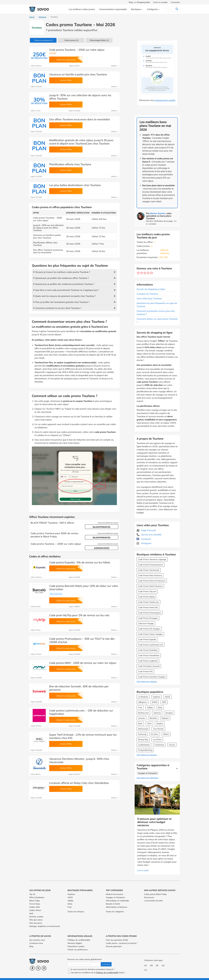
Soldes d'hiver (35, 910)
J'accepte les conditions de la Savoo (97, 973)
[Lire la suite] (176, 768)
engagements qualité (165, 100)
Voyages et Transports (148, 773)
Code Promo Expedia (147, 639)
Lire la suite (143, 870)
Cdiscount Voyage (146, 623)
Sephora (156, 697)
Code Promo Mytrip (146, 597)
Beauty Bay (143, 739)
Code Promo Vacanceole (149, 570)
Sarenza (157, 713)
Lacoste (141, 718)
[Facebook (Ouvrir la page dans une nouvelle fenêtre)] (32, 968)
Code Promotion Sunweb (149, 666)
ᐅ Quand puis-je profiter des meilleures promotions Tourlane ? (64, 284)
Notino (166, 734)
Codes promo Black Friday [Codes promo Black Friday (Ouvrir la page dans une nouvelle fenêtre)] (155, 894)
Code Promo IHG (145, 671)
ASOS (167, 697)
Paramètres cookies (76, 946)
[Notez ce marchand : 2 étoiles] (142, 273)
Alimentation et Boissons (116, 907)
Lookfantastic (144, 745)
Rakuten (165, 718)
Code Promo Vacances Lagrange (152, 559)
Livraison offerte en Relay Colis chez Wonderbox (79, 783)
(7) (43, 40)
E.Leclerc (155, 734)
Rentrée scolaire (36, 917)
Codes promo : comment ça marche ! (121, 943)
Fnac (140, 707)
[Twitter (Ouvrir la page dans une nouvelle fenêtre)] (38, 968)
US (145, 965)
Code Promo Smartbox (148, 650)
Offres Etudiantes (37, 897)
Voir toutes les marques (147, 681)
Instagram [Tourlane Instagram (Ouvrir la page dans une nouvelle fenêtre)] (144, 543)
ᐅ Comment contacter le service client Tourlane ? (57, 308)
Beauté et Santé (113, 904)
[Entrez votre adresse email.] (84, 964)
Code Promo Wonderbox (149, 655)
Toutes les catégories (115, 912)
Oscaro (172, 745)
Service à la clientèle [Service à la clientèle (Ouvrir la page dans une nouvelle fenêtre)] (149, 535)
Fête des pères (36, 923)
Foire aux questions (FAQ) (117, 940)
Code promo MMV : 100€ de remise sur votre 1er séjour (83, 663)
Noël (31, 913)
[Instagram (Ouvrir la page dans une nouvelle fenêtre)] (44, 968)
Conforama (159, 745)
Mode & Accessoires (114, 894)
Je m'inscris (106, 964)
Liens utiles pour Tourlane (149, 298)
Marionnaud (143, 729)
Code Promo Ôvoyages (148, 618)
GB (151, 965)
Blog (31, 946)
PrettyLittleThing (145, 750)
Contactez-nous (36, 943)
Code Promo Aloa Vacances (150, 575)
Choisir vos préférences (78, 950)
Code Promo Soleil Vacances (150, 586)
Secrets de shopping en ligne (151, 289)
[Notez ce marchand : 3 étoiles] (145, 273)
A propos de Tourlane (147, 294)
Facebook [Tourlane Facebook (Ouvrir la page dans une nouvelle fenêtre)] (144, 539)
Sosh (149, 723)
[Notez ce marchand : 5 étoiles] (152, 273)
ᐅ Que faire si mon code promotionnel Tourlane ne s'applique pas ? (66, 290)
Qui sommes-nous (37, 940)
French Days (35, 904)
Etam (140, 723)
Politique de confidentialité (79, 940)
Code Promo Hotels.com (148, 602)
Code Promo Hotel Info (148, 607)
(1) (71, 40)
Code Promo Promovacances (150, 565)
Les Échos (157, 739)
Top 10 (32, 894)
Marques (43, 17)
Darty (160, 707)
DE (157, 965)
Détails (115, 66)
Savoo (32, 17)
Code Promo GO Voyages (149, 629)
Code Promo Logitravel (148, 661)
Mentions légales (75, 943)
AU (163, 965)
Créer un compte (160, 2)
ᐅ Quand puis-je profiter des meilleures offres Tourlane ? (61, 278)
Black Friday (35, 901)
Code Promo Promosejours (150, 613)
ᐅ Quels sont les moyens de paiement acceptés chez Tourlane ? (64, 296)
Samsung (142, 734)
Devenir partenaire (114, 946)
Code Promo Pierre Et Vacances (152, 581)
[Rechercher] (171, 9)
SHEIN (154, 702)
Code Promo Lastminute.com (150, 645)
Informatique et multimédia (117, 901)
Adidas (150, 707)
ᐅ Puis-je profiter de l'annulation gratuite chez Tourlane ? (61, 302)
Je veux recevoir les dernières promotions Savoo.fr (91, 969)
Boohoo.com (143, 713)
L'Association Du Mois (153, 901)
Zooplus (160, 723)
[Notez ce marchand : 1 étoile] (138, 273)
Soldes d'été (35, 907)
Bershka (153, 718)
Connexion (175, 2)
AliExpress (142, 702)
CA (146, 970)
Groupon (169, 713)
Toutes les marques (76, 912)
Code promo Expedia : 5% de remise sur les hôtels (80, 562)
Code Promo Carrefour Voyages (152, 677)
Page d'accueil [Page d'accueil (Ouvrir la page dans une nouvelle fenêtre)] (146, 530)
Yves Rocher (158, 729)
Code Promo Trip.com (147, 591)
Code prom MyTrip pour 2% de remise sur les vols (79, 615)
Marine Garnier (158, 213)
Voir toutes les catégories (147, 778)
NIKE (164, 702)
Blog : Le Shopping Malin (139, 2)
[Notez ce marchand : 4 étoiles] (148, 273)
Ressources (149, 897)
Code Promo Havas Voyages (150, 634)
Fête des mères (36, 920)
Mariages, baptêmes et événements (45, 926)
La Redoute (143, 697)
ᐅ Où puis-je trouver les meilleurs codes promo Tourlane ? (62, 272)
